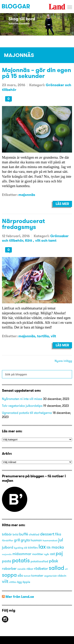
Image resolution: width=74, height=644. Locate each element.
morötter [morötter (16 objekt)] (38, 554)
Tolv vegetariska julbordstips (22, 406)
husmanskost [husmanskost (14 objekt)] (50, 540)
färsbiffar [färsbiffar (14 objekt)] (8, 540)
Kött (29, 240)
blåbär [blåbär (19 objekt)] (7, 534)
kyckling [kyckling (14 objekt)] (19, 548)
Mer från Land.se (20, 597)
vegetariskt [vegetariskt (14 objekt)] (50, 576)
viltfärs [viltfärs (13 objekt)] (13, 582)
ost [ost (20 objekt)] (52, 554)
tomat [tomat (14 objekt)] (27, 576)
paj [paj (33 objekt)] (59, 553)
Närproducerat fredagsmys (23, 224)
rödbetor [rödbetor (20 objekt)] (41, 569)
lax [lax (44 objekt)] (42, 547)
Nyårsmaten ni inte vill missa (22, 399)
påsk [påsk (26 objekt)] (54, 561)
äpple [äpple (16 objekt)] (26, 582)
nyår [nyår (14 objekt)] (47, 554)
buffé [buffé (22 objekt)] (24, 534)
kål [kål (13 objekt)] (26, 548)
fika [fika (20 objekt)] (58, 534)
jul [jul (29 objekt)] (61, 540)
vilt (53, 336)
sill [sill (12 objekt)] (66, 569)
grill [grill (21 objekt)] (17, 540)
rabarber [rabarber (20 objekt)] (9, 569)
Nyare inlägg (63, 361)
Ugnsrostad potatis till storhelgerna (27, 413)
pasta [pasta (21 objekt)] (7, 561)
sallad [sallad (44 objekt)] (56, 568)
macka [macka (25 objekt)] (58, 547)
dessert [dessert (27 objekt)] (47, 534)
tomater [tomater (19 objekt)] (37, 575)
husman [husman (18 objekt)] (36, 540)
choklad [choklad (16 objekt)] (34, 534)
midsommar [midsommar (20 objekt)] (22, 554)
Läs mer (62, 204)
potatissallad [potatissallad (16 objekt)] (39, 561)
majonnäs (27, 195)
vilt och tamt (46, 240)
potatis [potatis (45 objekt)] (21, 560)
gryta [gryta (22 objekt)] (25, 540)
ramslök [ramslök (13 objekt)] (22, 569)
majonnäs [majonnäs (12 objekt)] (7, 554)
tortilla (43, 336)
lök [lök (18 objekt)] (49, 547)
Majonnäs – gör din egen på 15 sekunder (37, 73)
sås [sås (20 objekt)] (20, 575)
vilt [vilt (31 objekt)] (5, 581)
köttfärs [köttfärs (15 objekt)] (33, 548)
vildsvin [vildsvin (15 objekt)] (62, 576)
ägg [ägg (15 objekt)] (19, 582)
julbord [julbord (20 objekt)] (8, 547)
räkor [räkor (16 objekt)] (30, 569)
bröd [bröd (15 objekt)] (15, 535)
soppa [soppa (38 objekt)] (9, 575)
